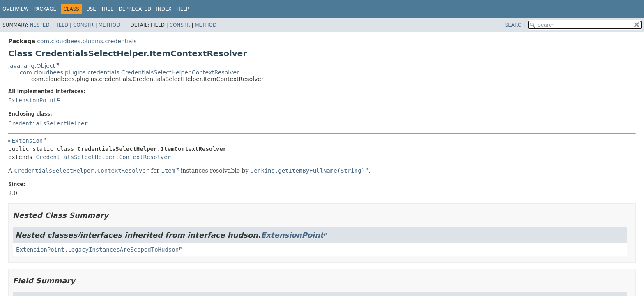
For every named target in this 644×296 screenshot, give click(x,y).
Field (61, 25)
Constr (83, 25)
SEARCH (515, 25)
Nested (39, 25)
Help (183, 9)
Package (45, 9)
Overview (16, 9)
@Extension (25, 141)
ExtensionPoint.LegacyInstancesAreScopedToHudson (97, 250)
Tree (107, 9)
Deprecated (135, 9)
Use (91, 9)
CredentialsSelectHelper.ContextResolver (103, 157)
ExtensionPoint (32, 100)
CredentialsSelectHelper (48, 123)
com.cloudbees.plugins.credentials (87, 41)
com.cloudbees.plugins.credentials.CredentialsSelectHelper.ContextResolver (129, 72)
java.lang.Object (32, 66)
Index (164, 9)
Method (109, 25)
